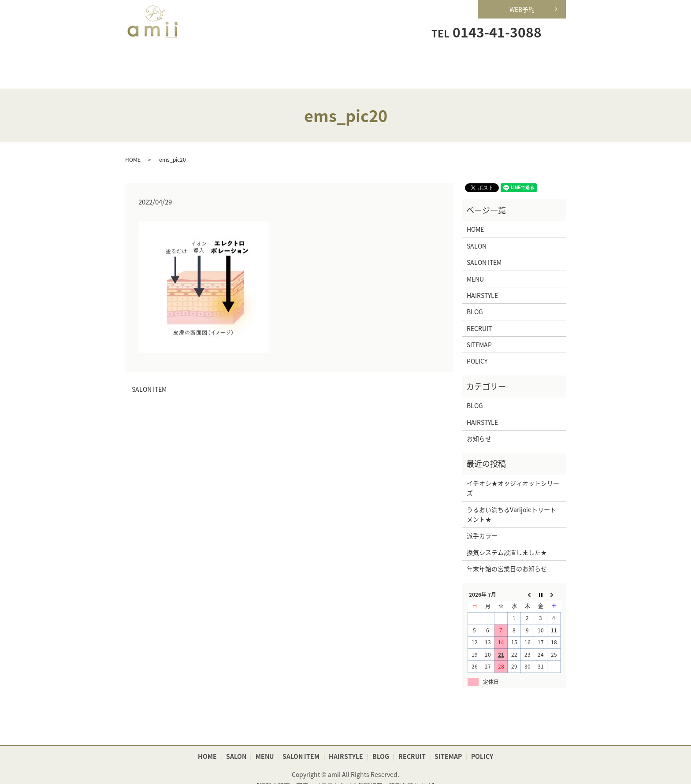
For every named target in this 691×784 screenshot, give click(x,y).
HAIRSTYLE (408, 60)
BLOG (475, 298)
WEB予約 (522, 9)
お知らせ (479, 425)
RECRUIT (471, 60)
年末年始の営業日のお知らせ (507, 555)
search (557, 31)
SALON (220, 60)
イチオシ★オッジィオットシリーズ (513, 474)
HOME (157, 60)
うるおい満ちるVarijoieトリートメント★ (511, 501)
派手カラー (482, 522)
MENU (283, 60)
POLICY (477, 348)
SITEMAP (479, 331)
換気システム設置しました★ (507, 539)
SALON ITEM (346, 60)
